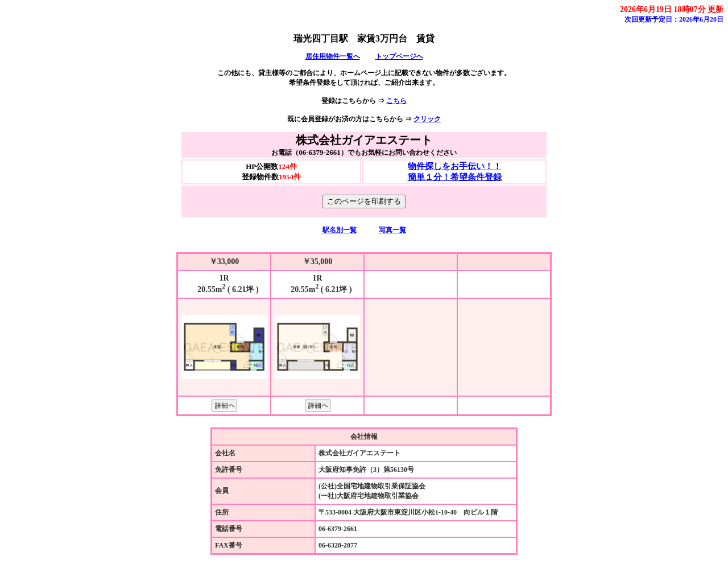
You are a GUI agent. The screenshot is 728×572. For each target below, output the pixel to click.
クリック (427, 119)
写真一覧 (392, 230)
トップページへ (399, 56)
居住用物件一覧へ (333, 56)
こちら (396, 101)
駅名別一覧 (340, 230)
